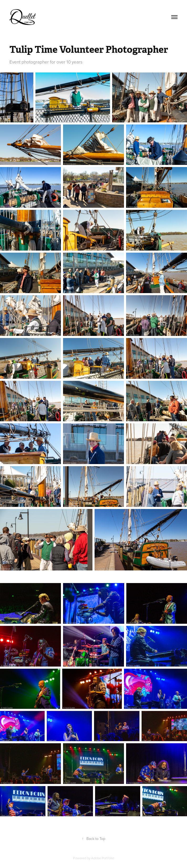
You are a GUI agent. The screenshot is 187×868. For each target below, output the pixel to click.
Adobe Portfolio (103, 858)
